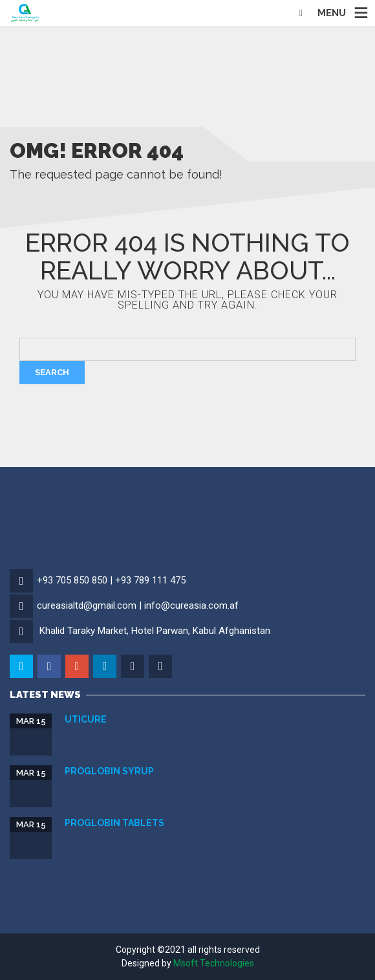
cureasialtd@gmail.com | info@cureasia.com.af (138, 605)
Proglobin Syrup (109, 771)
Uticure (86, 719)
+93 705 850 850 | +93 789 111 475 (111, 580)
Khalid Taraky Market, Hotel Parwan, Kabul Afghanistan (155, 631)
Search (52, 372)
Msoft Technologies (214, 963)
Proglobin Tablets (114, 823)
